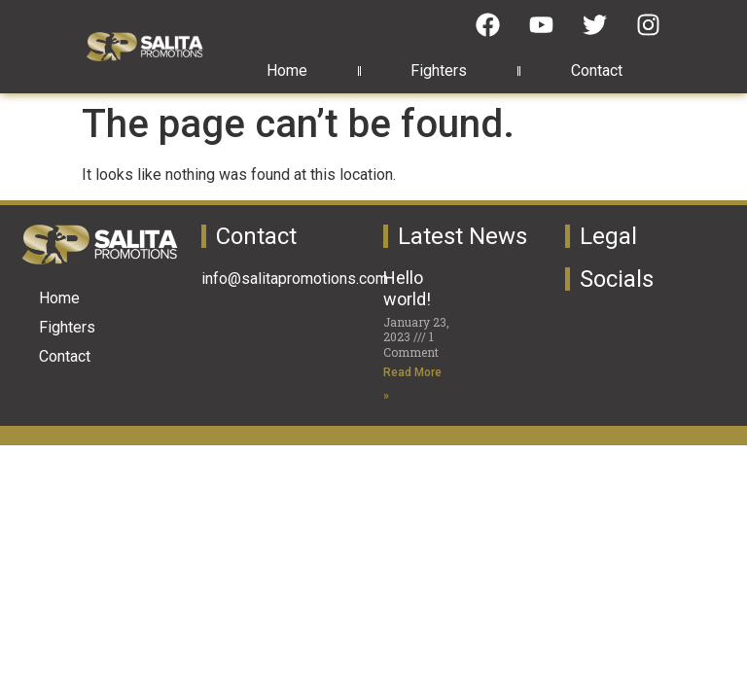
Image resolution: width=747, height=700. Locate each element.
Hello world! (407, 288)
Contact (597, 70)
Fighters (439, 70)
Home (287, 70)
